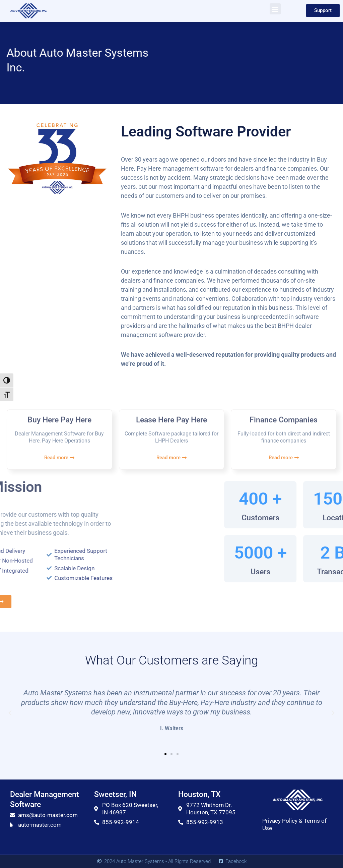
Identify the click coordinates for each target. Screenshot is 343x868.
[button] (275, 9)
